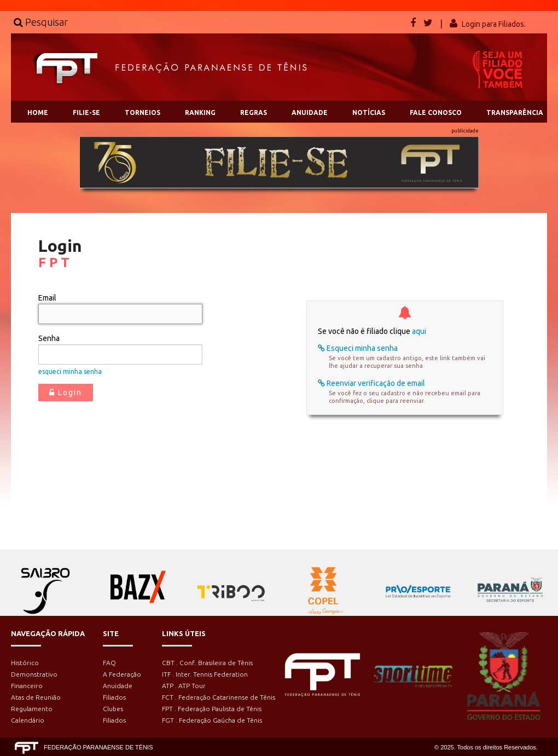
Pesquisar (41, 22)
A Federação (122, 674)
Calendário (28, 720)
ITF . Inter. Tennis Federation (205, 674)
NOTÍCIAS (369, 112)
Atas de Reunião (36, 697)
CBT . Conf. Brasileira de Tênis (207, 663)
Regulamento (32, 709)
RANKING (200, 112)
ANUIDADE (310, 112)
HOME (38, 112)
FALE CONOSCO (436, 112)
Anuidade (118, 686)
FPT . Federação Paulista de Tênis (212, 709)
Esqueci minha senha (358, 348)
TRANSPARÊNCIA (515, 112)
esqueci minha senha (70, 371)
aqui (419, 331)
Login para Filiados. (494, 24)
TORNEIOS (143, 112)
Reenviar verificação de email (371, 383)
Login (66, 393)
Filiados (114, 697)
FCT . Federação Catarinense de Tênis (219, 697)
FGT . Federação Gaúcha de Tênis (212, 720)
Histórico (25, 663)
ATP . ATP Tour (184, 686)
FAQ (109, 663)
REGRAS (254, 112)
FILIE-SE (86, 112)
